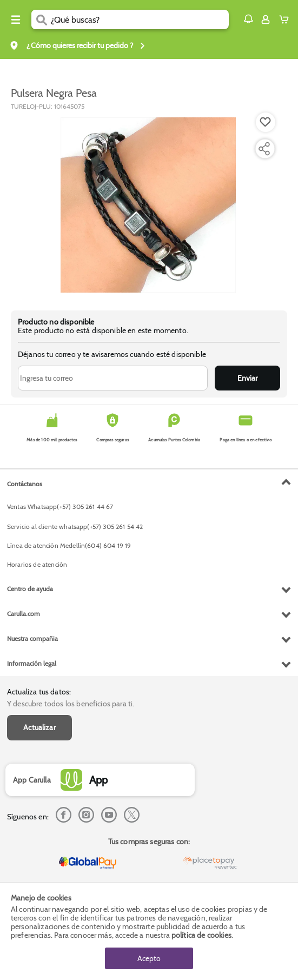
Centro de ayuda (30, 589)
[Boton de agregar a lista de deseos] (266, 122)
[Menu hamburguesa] (16, 19)
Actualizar (39, 727)
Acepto (149, 958)
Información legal (32, 663)
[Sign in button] (266, 19)
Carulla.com (24, 614)
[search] (140, 19)
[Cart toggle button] (286, 19)
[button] (248, 19)
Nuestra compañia (32, 638)
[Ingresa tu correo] (113, 378)
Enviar (247, 378)
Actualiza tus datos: (39, 692)
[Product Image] (148, 205)
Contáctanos (25, 484)
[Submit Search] (41, 19)
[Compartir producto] (264, 149)
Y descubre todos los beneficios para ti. (71, 704)
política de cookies (201, 935)
